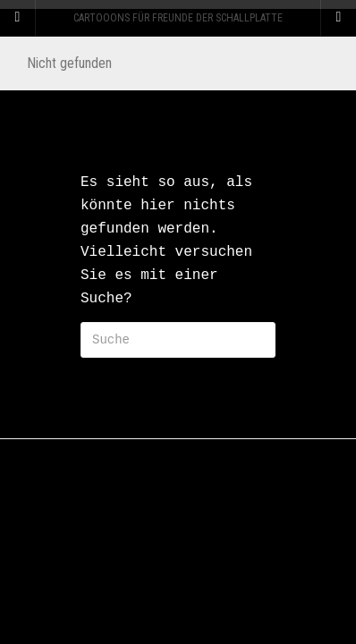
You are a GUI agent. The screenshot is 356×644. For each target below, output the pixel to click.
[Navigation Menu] (338, 18)
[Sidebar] (18, 18)
